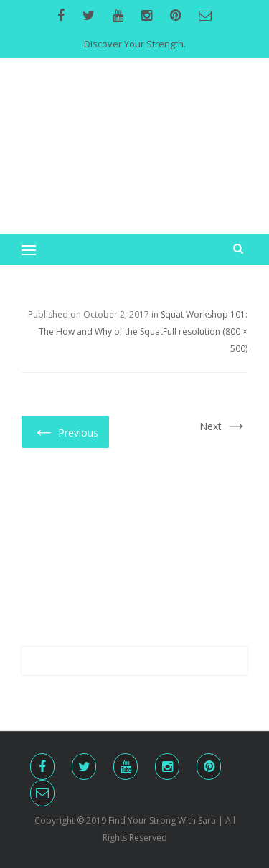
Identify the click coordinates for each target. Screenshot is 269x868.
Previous (65, 431)
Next (223, 426)
